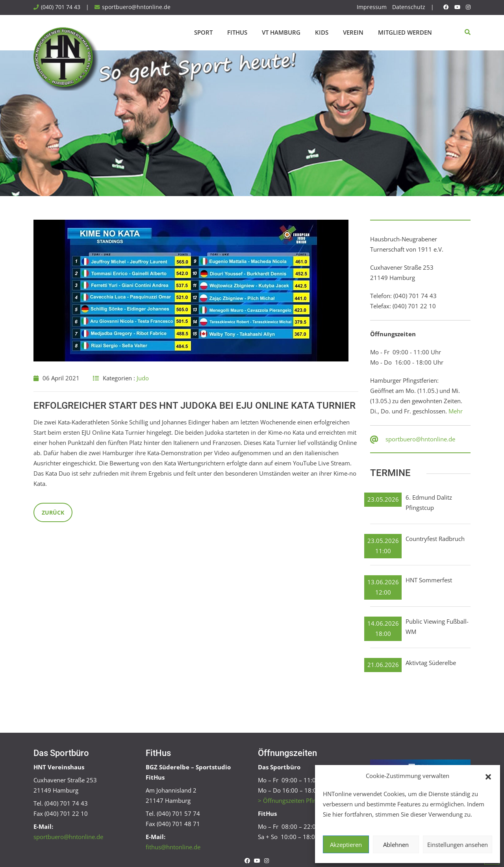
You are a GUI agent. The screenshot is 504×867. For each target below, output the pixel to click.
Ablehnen (396, 845)
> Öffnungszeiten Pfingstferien (299, 800)
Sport (203, 32)
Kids (322, 32)
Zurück (53, 512)
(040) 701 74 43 (61, 7)
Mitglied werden (405, 32)
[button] (488, 776)
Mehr (456, 411)
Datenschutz (409, 7)
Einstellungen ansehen (458, 845)
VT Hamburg (281, 32)
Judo (143, 378)
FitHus (237, 32)
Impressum (372, 7)
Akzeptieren (346, 845)
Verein (353, 32)
